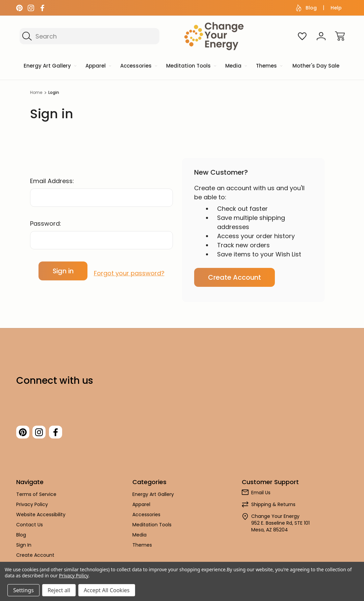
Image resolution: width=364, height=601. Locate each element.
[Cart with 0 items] (340, 36)
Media (139, 538)
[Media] (236, 66)
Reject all (59, 590)
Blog (306, 8)
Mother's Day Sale (316, 66)
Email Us (261, 496)
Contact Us (30, 528)
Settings (23, 590)
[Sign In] (321, 36)
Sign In (24, 548)
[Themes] (269, 66)
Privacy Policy (32, 508)
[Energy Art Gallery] (49, 66)
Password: (46, 223)
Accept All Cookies (107, 590)
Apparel (141, 508)
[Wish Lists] (302, 36)
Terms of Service (36, 498)
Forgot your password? (129, 271)
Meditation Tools (152, 528)
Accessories (146, 518)
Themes (142, 548)
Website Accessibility (41, 518)
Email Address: (52, 181)
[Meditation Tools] (191, 66)
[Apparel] (98, 66)
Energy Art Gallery (153, 498)
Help (336, 8)
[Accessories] (138, 66)
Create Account (235, 277)
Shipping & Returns (273, 508)
